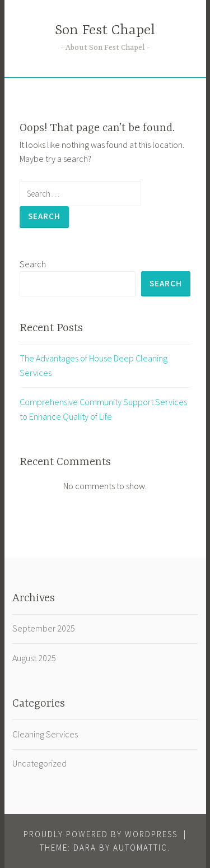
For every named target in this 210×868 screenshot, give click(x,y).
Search (33, 264)
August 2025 (34, 658)
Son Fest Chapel (105, 31)
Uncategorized (39, 763)
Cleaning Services (45, 734)
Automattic (140, 848)
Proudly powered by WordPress (101, 834)
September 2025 (44, 628)
